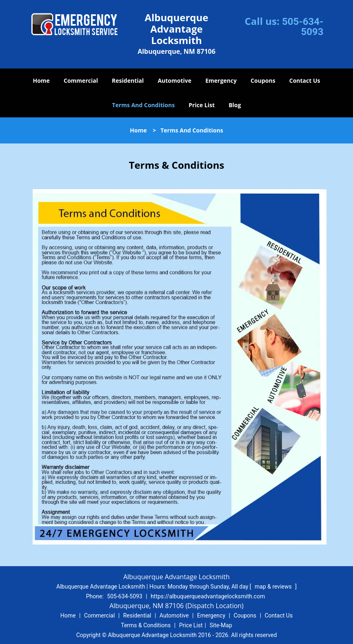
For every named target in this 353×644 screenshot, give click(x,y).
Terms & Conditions (146, 625)
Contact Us (305, 80)
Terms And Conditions (144, 105)
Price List (202, 105)
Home (41, 80)
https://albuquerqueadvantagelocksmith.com (208, 596)
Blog (235, 105)
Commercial (81, 80)
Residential (128, 80)
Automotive (174, 80)
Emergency (221, 80)
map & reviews (274, 587)
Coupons (263, 80)
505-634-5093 (303, 27)
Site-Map (221, 625)
